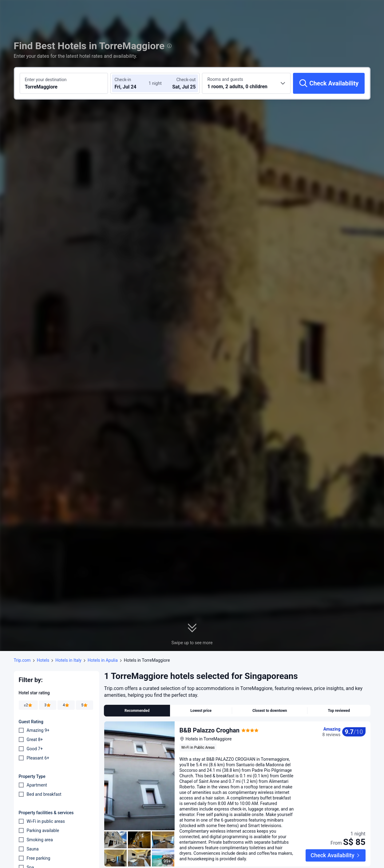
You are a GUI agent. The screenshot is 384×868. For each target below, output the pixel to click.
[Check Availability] (329, 83)
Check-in (123, 80)
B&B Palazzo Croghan (210, 730)
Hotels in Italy (68, 660)
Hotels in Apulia (103, 660)
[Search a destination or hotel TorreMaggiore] (64, 83)
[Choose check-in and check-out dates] (133, 83)
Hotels (43, 660)
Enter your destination (46, 80)
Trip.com (22, 660)
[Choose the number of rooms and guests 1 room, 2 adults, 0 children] (246, 83)
